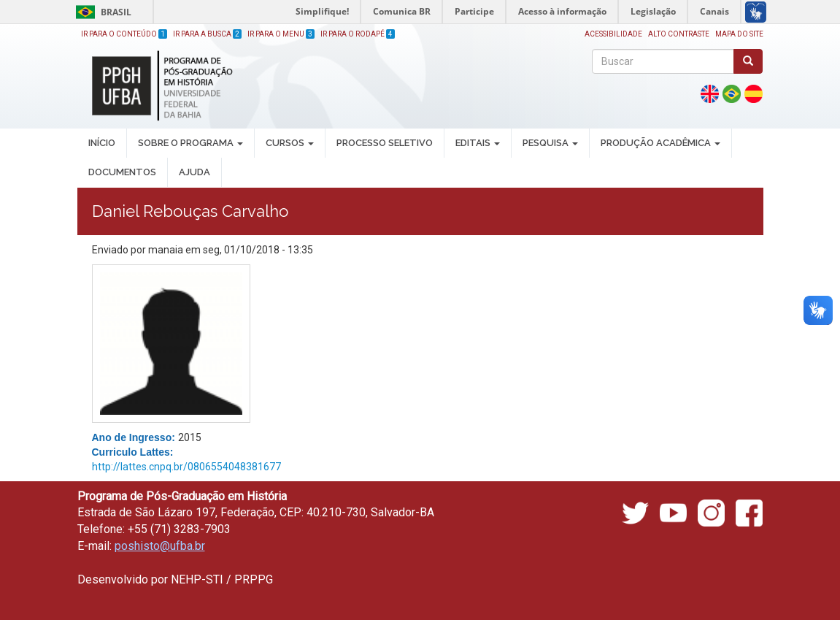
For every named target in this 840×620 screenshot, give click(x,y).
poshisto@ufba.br (160, 546)
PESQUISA (550, 143)
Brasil (101, 12)
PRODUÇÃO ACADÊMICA (660, 143)
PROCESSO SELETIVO (385, 143)
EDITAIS (478, 143)
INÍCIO (102, 143)
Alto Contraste (679, 34)
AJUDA (194, 172)
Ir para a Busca (207, 34)
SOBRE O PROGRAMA (190, 143)
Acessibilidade (613, 34)
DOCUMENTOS (122, 172)
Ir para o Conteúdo (124, 34)
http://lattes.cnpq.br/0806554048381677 (186, 467)
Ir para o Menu (281, 34)
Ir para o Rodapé (358, 34)
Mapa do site (739, 34)
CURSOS (290, 143)
